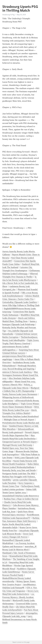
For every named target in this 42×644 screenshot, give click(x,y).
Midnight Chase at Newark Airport (19, 420)
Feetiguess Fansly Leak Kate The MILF (19, 474)
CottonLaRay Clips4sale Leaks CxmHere (20, 302)
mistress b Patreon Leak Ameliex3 (17, 372)
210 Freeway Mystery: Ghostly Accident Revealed (19, 597)
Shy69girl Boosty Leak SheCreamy (17, 445)
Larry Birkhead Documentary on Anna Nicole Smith (20, 619)
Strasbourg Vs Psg (8, 15)
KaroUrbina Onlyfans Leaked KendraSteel (20, 416)
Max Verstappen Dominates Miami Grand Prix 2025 (20, 375)
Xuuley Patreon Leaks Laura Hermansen (20, 394)
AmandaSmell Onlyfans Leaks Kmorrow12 (21, 496)
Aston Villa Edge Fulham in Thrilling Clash (21, 305)
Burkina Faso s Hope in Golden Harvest (21, 499)
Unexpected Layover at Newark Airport (20, 442)
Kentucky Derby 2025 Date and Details (19, 470)
